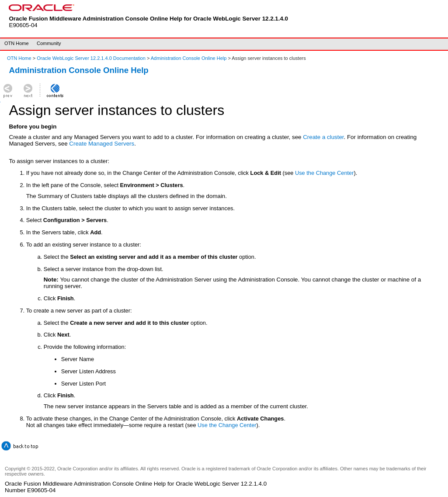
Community (49, 43)
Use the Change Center (324, 173)
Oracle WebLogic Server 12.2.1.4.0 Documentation (92, 58)
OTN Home (17, 43)
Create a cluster (323, 137)
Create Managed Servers (102, 144)
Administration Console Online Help (189, 58)
